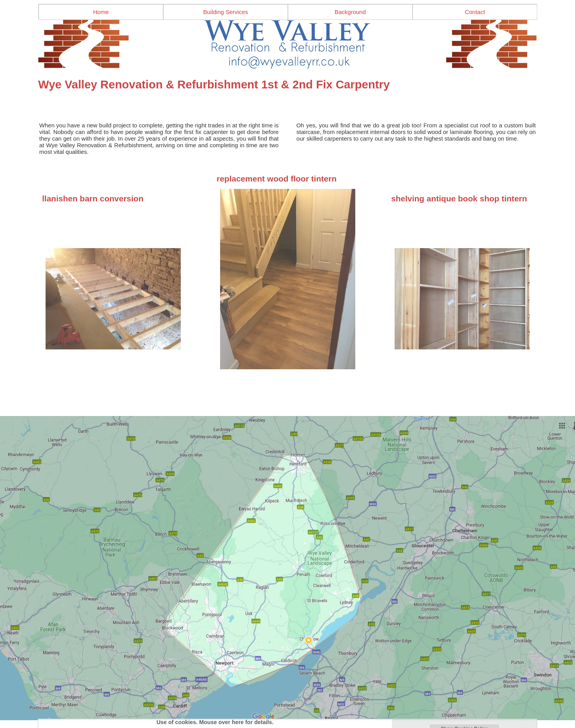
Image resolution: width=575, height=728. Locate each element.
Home (101, 12)
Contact (475, 12)
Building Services (225, 12)
